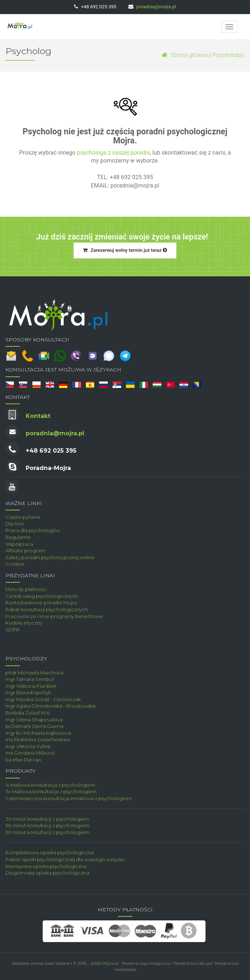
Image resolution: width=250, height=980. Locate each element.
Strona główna (185, 55)
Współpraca (19, 544)
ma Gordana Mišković (30, 753)
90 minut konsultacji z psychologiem (47, 832)
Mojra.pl (110, 963)
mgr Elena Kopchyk (28, 692)
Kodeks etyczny (24, 623)
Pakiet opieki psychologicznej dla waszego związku (65, 859)
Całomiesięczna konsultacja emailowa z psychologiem (69, 798)
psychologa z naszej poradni (113, 153)
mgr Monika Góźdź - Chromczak (43, 699)
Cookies (15, 564)
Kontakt (38, 416)
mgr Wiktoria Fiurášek (31, 686)
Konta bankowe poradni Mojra (41, 603)
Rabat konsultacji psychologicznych (47, 609)
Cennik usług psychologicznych (42, 596)
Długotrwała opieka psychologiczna (47, 873)
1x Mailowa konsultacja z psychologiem (50, 785)
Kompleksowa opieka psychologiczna (50, 852)
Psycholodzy (229, 55)
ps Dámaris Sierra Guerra (34, 726)
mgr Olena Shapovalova (34, 720)
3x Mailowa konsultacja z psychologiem (51, 791)
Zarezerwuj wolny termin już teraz (125, 250)
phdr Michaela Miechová (34, 673)
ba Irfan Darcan (23, 760)
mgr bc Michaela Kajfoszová (38, 733)
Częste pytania (23, 517)
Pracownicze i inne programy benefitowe (54, 616)
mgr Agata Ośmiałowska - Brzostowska (50, 706)
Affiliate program (25, 551)
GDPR (12, 630)
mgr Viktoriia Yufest (28, 746)
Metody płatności (26, 589)
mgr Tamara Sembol (30, 679)
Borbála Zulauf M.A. (28, 713)
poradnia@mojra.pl (156, 7)
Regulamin (18, 537)
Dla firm (15, 524)
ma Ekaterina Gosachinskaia (38, 739)
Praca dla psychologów (33, 530)
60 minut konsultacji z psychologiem (47, 825)
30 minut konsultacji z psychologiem (47, 819)
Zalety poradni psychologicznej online (50, 557)
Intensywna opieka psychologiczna (46, 866)
